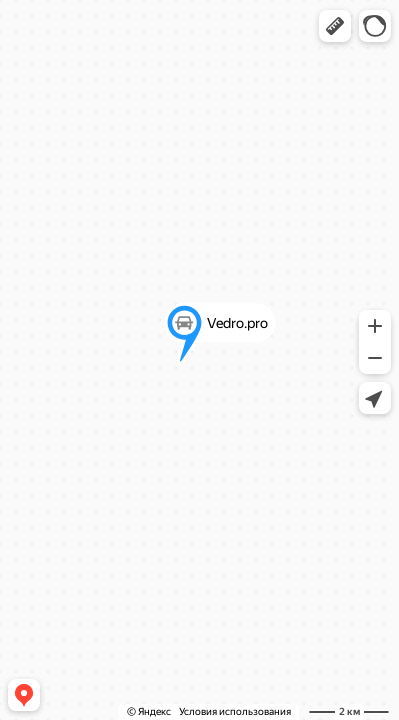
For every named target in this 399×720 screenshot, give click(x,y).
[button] (335, 26)
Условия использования (235, 711)
